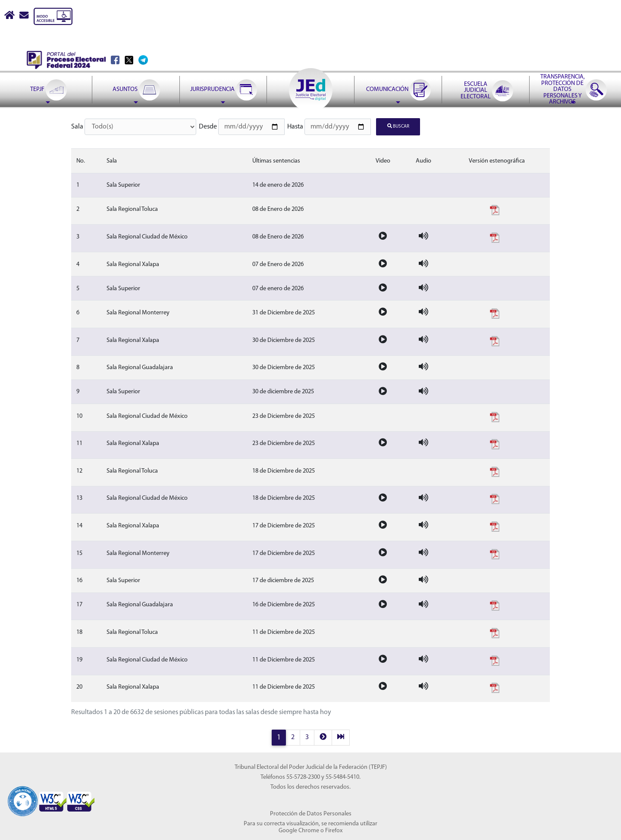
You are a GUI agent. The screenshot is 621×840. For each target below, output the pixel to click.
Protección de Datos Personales (311, 813)
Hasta (295, 127)
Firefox (334, 830)
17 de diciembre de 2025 (283, 580)
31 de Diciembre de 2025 (284, 312)
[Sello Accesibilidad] (23, 796)
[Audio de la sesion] (423, 237)
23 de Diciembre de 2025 (284, 416)
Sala (77, 127)
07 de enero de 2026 (278, 288)
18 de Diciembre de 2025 (284, 471)
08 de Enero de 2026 (278, 209)
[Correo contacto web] (25, 16)
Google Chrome (299, 830)
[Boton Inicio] (10, 16)
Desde (208, 127)
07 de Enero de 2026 (278, 264)
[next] (323, 737)
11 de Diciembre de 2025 (284, 632)
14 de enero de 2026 (278, 185)
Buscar (398, 126)
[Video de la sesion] (383, 237)
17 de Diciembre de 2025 (284, 525)
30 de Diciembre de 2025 (284, 340)
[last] (341, 737)
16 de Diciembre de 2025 (284, 605)
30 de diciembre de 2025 (283, 392)
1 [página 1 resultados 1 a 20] (279, 737)
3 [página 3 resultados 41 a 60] (307, 737)
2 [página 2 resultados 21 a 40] (293, 737)
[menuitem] (48, 68)
